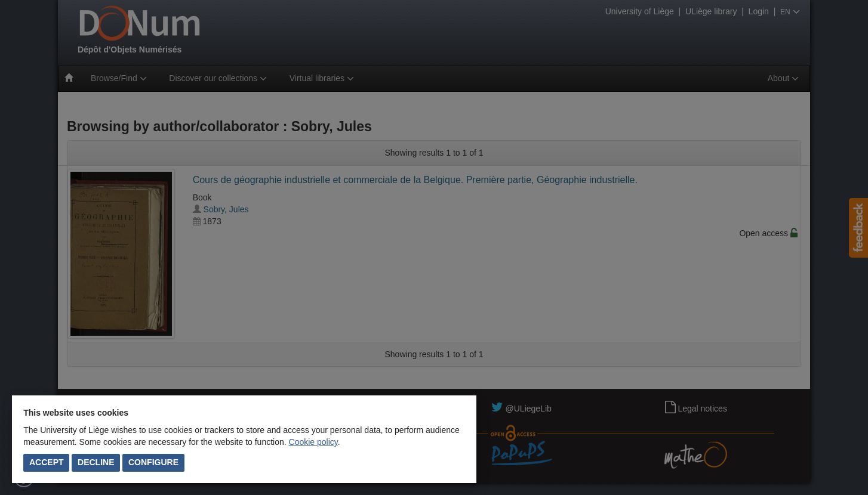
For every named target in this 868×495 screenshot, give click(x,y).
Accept (47, 462)
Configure (153, 462)
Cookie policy (313, 442)
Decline (96, 462)
